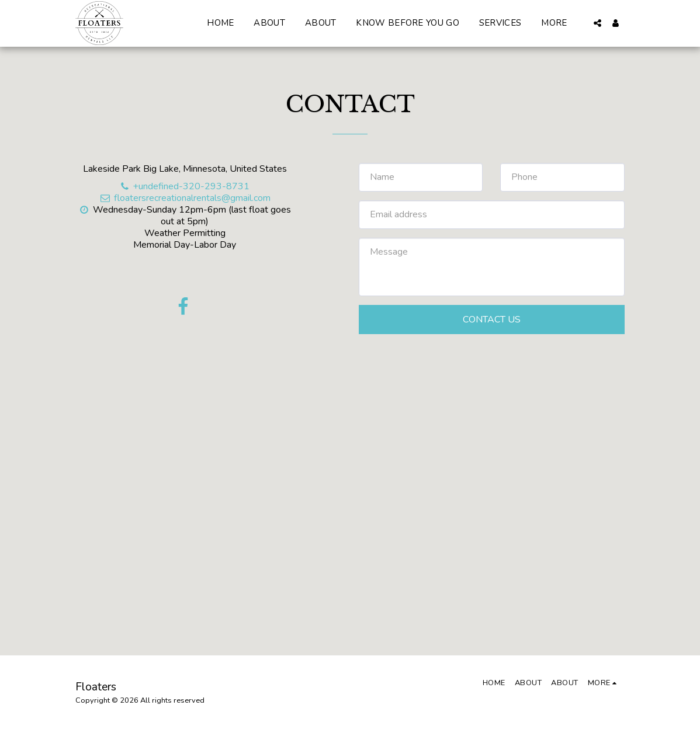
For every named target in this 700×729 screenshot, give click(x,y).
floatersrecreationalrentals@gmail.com (185, 198)
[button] (597, 23)
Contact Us (492, 320)
